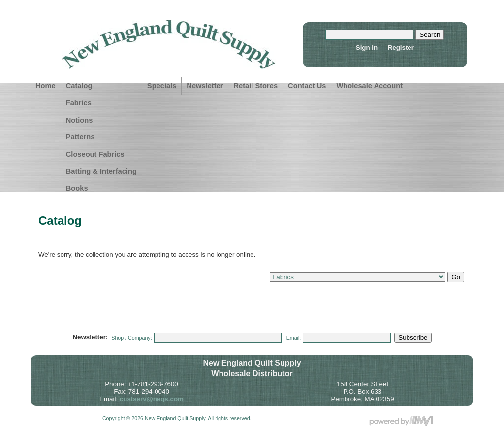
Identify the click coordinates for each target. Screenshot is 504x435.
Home (46, 86)
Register (401, 48)
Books (77, 188)
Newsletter (205, 86)
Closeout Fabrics (95, 154)
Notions (79, 120)
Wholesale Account (369, 86)
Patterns (80, 137)
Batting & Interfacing (101, 171)
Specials (162, 86)
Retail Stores (255, 86)
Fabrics (79, 103)
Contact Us (307, 86)
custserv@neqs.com (152, 399)
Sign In (367, 48)
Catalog (79, 86)
